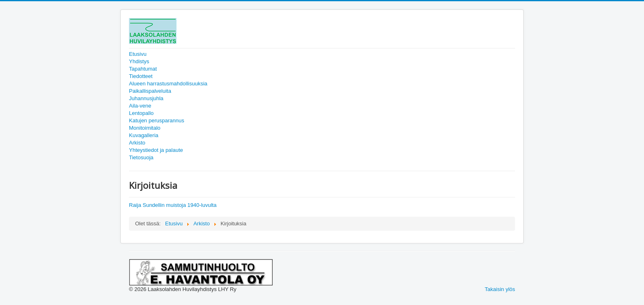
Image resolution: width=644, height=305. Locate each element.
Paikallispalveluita (150, 91)
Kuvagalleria (144, 135)
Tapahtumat (143, 69)
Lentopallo (141, 113)
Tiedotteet (141, 76)
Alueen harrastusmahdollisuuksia (168, 84)
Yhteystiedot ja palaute (156, 150)
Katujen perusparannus (156, 120)
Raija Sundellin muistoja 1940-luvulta (173, 205)
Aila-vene (140, 106)
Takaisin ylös (500, 289)
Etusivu (138, 54)
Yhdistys (139, 61)
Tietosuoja (141, 157)
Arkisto (137, 143)
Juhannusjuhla (146, 98)
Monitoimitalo (145, 128)
